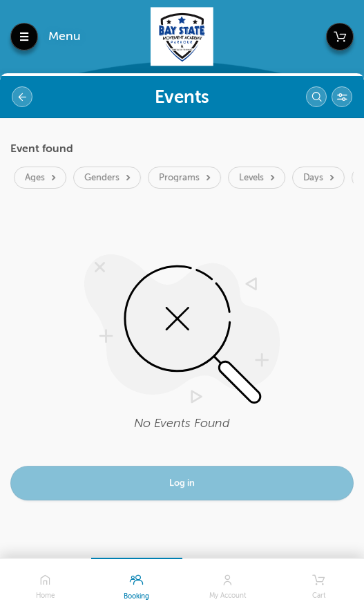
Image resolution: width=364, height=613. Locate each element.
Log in (182, 485)
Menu (65, 36)
